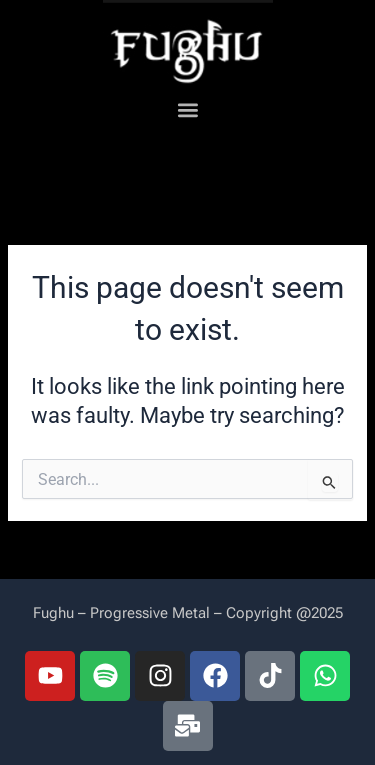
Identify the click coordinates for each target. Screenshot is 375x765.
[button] (187, 110)
